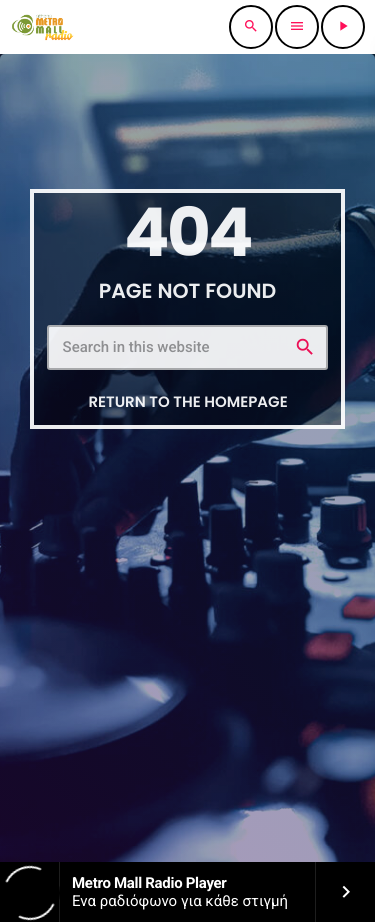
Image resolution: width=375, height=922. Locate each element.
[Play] (343, 27)
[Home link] (42, 27)
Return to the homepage (187, 402)
